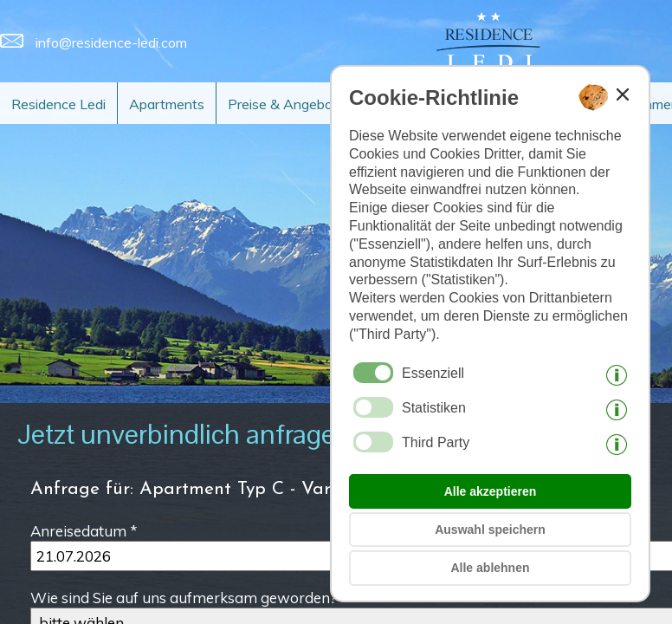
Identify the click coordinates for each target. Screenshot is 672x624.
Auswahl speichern (490, 530)
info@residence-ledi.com (94, 42)
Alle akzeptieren (491, 491)
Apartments (167, 104)
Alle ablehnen (490, 568)
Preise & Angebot (283, 104)
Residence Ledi (58, 104)
